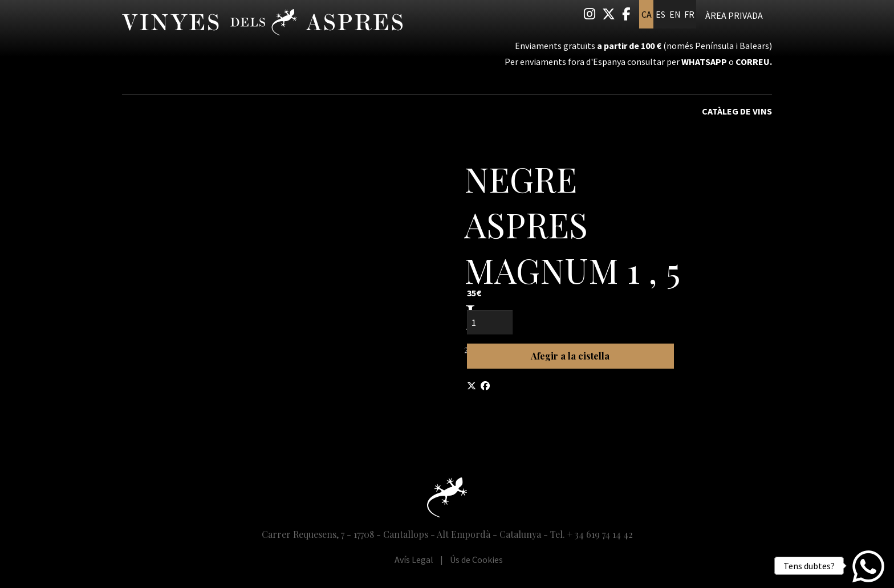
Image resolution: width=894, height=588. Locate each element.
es (661, 14)
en (675, 14)
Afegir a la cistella (570, 356)
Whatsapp (704, 62)
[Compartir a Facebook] (485, 386)
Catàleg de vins (737, 111)
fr (689, 14)
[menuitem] (590, 14)
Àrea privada (734, 15)
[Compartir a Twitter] (472, 386)
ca (647, 14)
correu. (754, 62)
